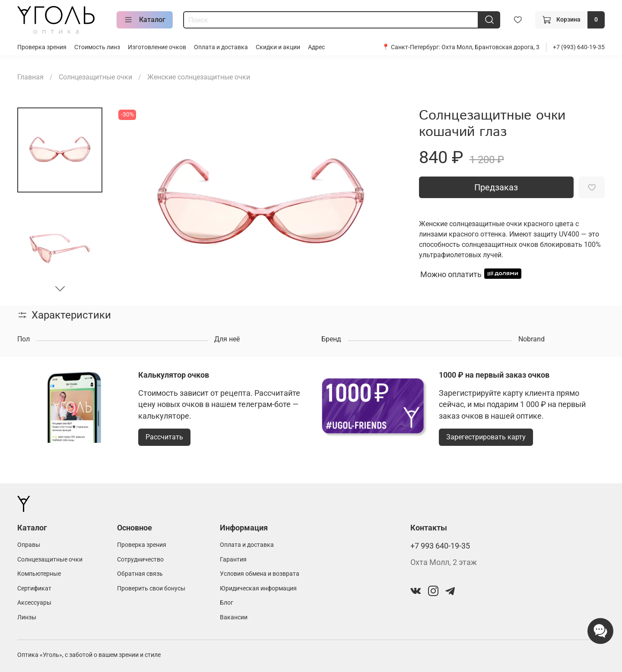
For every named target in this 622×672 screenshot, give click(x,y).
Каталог (145, 20)
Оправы (29, 545)
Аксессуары (34, 603)
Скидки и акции (278, 47)
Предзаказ (496, 187)
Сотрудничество (140, 560)
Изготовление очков (157, 47)
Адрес (316, 47)
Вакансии (234, 617)
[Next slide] (60, 288)
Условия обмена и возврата (260, 574)
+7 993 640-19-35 (440, 546)
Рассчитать (164, 437)
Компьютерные (39, 574)
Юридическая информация (258, 588)
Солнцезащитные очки (95, 77)
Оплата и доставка (221, 47)
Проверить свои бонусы (151, 588)
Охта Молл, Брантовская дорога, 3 (490, 47)
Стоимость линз (97, 47)
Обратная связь (140, 574)
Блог (227, 603)
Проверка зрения (42, 47)
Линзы (27, 617)
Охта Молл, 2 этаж (444, 562)
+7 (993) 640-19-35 (579, 47)
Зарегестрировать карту (486, 437)
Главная (30, 77)
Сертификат (34, 588)
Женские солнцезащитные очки (199, 77)
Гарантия (233, 560)
